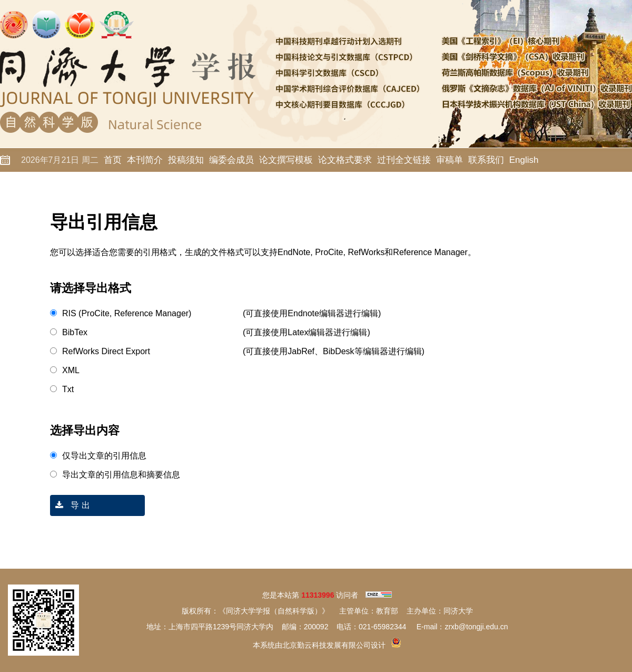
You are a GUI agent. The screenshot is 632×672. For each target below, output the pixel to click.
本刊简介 (145, 160)
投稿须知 (186, 160)
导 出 (70, 505)
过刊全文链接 (404, 160)
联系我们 (486, 160)
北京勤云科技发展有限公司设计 (334, 645)
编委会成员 (231, 160)
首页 (113, 160)
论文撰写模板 (286, 160)
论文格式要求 (345, 160)
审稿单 (450, 160)
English (524, 160)
